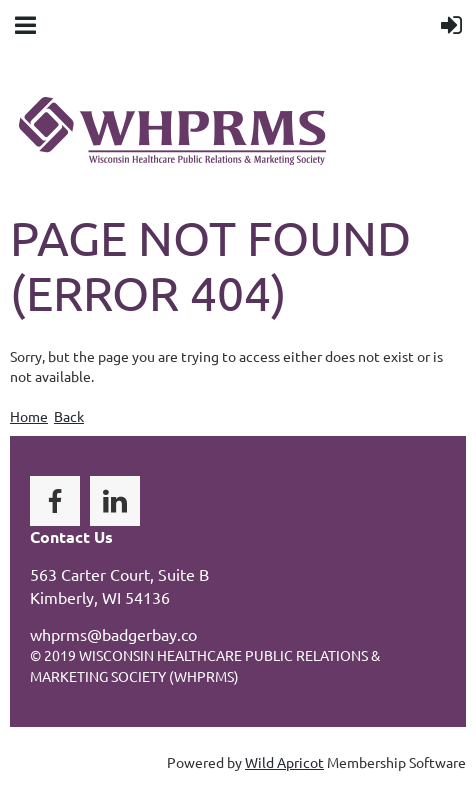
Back (69, 416)
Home (29, 416)
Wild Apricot (284, 762)
